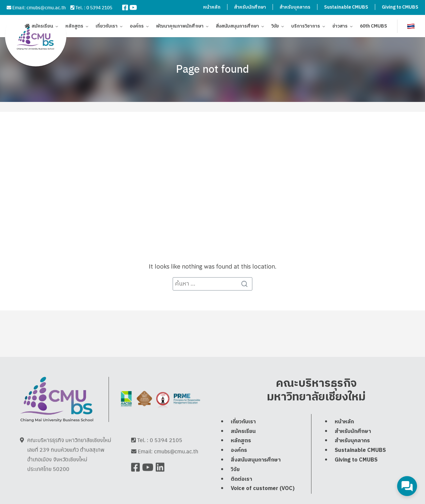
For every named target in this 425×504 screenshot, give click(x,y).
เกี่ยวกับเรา (107, 27)
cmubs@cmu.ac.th (46, 7)
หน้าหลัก (212, 7)
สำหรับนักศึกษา (250, 7)
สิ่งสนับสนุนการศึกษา (237, 27)
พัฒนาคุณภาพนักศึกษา (180, 27)
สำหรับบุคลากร (295, 7)
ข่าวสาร (340, 27)
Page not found (212, 68)
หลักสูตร (74, 27)
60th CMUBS (374, 27)
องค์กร (137, 27)
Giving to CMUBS (400, 7)
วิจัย (275, 27)
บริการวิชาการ (306, 27)
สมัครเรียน (42, 27)
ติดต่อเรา (241, 496)
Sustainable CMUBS (346, 7)
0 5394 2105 (99, 7)
